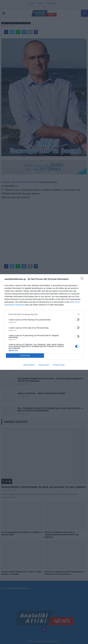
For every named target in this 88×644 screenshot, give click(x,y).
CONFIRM (25, 356)
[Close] (83, 279)
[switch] (77, 320)
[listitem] (44, 314)
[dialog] (44, 322)
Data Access (44, 365)
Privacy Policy (59, 365)
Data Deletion (29, 365)
